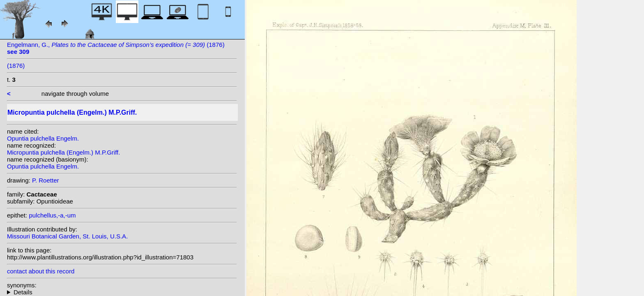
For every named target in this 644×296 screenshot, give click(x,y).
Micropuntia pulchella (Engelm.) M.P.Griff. (63, 152)
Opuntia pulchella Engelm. (43, 138)
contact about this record (41, 271)
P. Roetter (46, 180)
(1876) (16, 66)
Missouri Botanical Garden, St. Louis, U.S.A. (67, 236)
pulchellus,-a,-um (52, 215)
